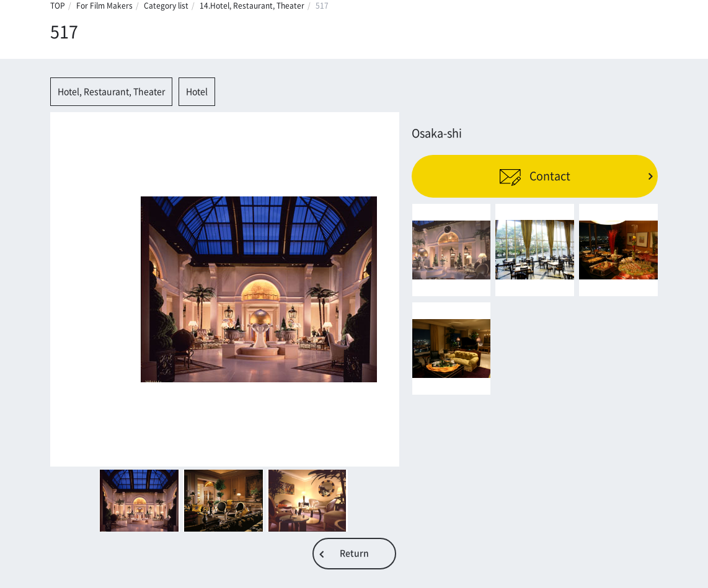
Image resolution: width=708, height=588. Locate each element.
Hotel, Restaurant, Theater (111, 92)
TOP (58, 6)
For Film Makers (104, 6)
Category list (166, 6)
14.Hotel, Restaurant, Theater (252, 6)
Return (354, 553)
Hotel (197, 92)
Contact (535, 176)
